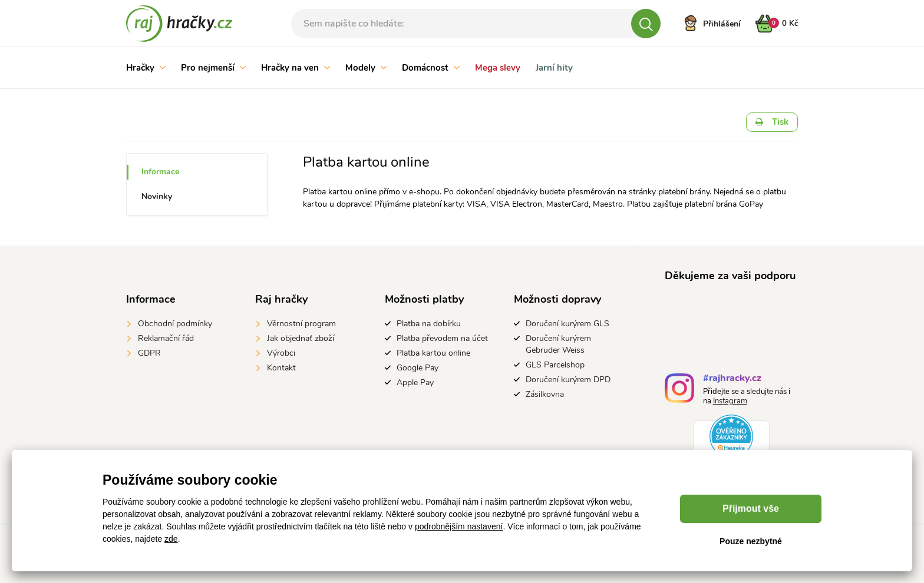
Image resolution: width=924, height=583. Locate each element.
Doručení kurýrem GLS (567, 324)
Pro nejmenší (213, 68)
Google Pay (418, 368)
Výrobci (281, 353)
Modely (366, 68)
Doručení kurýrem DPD (568, 380)
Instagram (730, 401)
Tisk (772, 122)
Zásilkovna (545, 394)
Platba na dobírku (429, 324)
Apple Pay (415, 382)
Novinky (157, 196)
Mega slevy (498, 68)
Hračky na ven (296, 68)
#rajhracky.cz (732, 380)
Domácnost (431, 68)
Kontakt (281, 368)
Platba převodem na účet (442, 338)
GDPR (149, 353)
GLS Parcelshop (555, 365)
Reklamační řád (166, 338)
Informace (160, 172)
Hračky (146, 68)
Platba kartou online (433, 353)
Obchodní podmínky (175, 324)
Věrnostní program (301, 324)
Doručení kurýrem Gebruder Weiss (558, 344)
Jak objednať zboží (301, 338)
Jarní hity (554, 68)
